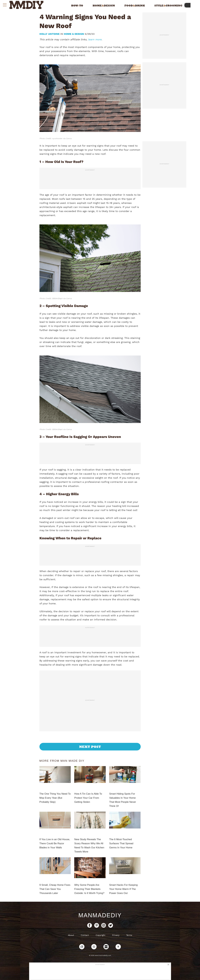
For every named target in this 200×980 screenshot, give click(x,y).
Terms (129, 935)
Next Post (90, 747)
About (71, 935)
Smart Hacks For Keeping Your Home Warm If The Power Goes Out (123, 889)
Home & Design (74, 34)
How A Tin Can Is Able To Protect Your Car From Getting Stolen (88, 798)
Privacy (116, 935)
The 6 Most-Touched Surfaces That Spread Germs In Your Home (121, 843)
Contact (85, 935)
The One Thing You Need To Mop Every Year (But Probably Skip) (55, 798)
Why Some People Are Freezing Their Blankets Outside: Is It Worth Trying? (89, 889)
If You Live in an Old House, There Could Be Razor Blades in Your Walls (55, 843)
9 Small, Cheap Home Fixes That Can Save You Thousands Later (55, 889)
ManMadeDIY (100, 915)
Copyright (101, 935)
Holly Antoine (50, 34)
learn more (95, 39)
